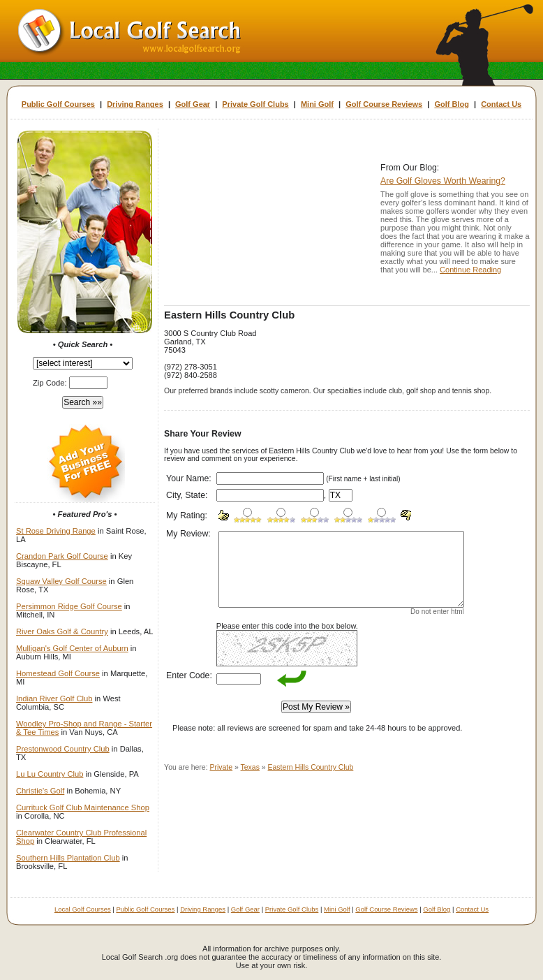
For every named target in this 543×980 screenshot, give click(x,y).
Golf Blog (452, 104)
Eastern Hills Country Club (311, 767)
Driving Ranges (135, 104)
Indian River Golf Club (54, 699)
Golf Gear (193, 104)
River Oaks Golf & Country (62, 631)
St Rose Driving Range (56, 531)
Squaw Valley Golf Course (61, 581)
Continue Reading (470, 270)
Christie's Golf (40, 791)
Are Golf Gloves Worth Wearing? (443, 181)
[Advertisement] (269, 218)
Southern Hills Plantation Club (68, 858)
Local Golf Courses (83, 909)
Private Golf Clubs (255, 104)
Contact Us (501, 104)
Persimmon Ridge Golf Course (69, 606)
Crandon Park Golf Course (62, 556)
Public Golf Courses (58, 104)
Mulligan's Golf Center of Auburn (72, 648)
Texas (250, 767)
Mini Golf (317, 104)
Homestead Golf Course (58, 673)
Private (222, 767)
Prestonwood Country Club (63, 749)
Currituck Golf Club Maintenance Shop (83, 807)
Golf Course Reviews (384, 104)
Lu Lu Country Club (50, 774)
